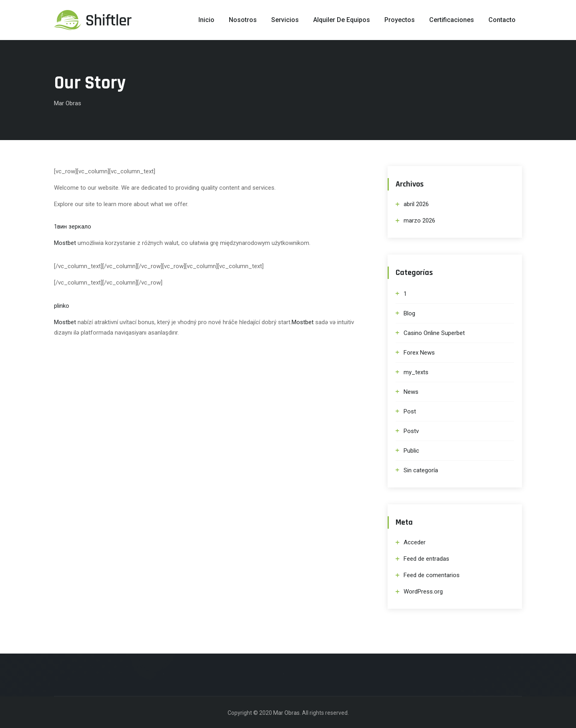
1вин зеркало (73, 227)
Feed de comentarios (432, 575)
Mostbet (65, 243)
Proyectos (400, 20)
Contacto (502, 20)
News (411, 392)
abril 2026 (416, 204)
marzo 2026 (419, 221)
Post (410, 411)
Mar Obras (286, 713)
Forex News (419, 353)
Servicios (285, 20)
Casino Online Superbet (434, 333)
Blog (409, 313)
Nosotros (243, 20)
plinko (62, 306)
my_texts (416, 372)
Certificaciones (452, 20)
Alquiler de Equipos (342, 20)
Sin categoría (421, 470)
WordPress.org (423, 592)
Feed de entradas (426, 559)
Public (411, 451)
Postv (411, 431)
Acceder (415, 542)
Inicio (206, 20)
